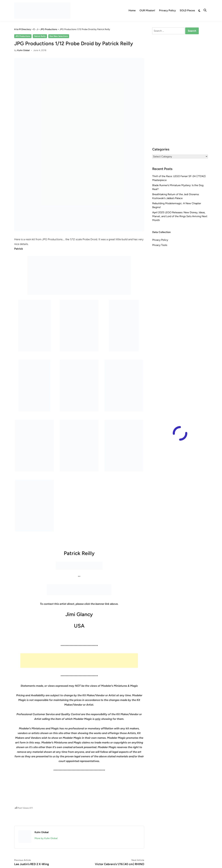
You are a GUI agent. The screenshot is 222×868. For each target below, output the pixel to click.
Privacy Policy (167, 10)
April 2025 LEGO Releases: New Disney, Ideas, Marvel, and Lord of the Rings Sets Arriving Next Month (180, 216)
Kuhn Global (23, 50)
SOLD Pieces (187, 10)
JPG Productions (23, 36)
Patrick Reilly (40, 36)
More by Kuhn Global (46, 838)
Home (132, 10)
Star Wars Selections (59, 36)
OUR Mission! (147, 10)
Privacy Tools (160, 245)
